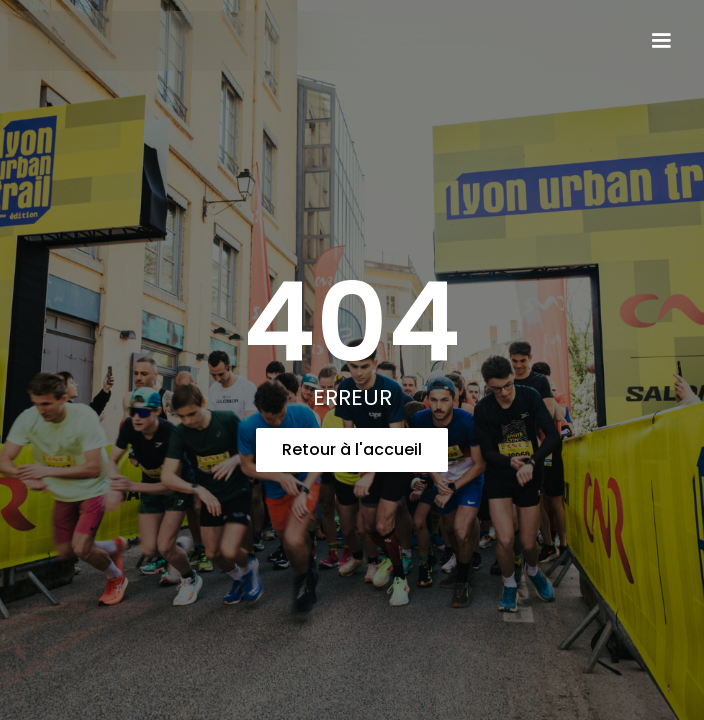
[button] (661, 41)
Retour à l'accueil (352, 449)
